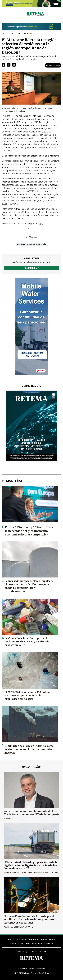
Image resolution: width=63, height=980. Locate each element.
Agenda (52, 939)
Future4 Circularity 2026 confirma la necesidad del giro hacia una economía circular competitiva (29, 531)
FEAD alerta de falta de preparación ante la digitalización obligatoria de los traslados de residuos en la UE (31, 865)
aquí (41, 223)
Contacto (48, 943)
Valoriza (8, 818)
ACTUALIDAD (22, 939)
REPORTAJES (34, 939)
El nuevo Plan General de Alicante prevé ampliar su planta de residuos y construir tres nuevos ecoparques (30, 919)
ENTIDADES (26, 943)
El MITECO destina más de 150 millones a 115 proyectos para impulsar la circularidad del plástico (30, 696)
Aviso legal (22, 968)
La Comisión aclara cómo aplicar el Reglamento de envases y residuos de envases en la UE (27, 642)
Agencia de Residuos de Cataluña (31, 244)
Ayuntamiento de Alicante (18, 927)
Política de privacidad (37, 968)
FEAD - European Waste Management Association (31, 873)
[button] (4, 65)
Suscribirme (32, 268)
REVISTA (11, 939)
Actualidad (8, 34)
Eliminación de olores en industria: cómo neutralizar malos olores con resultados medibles (29, 749)
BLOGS (44, 939)
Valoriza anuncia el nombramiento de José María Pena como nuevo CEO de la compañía (31, 813)
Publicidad (37, 943)
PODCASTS (15, 943)
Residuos (23, 34)
